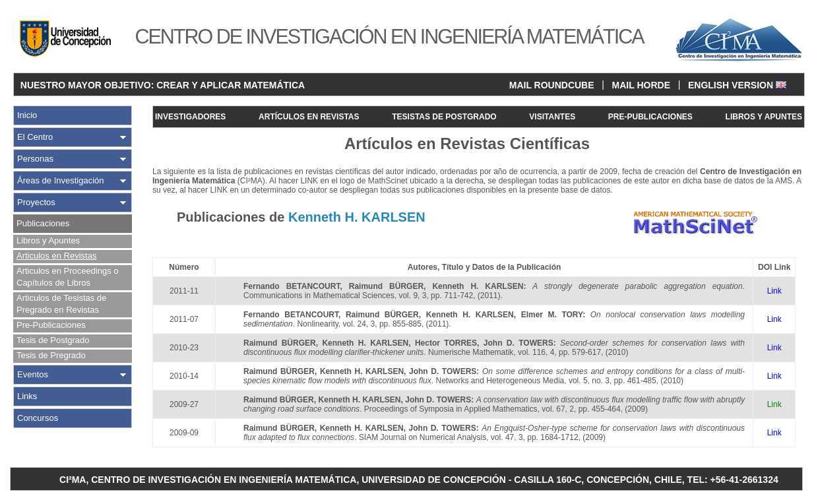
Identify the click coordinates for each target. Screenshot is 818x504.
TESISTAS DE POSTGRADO (444, 117)
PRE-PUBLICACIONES (650, 117)
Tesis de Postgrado (53, 340)
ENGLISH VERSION (737, 85)
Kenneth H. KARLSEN (478, 286)
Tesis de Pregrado (51, 355)
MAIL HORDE (641, 85)
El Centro (35, 137)
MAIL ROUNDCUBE (552, 85)
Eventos (33, 374)
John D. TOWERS (519, 343)
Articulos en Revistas (56, 256)
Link (774, 291)
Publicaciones (43, 223)
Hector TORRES (446, 343)
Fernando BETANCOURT (292, 286)
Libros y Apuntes (48, 240)
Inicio (27, 115)
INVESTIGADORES (190, 117)
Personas (35, 159)
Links (27, 396)
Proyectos (36, 202)
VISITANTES (552, 117)
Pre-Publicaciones (51, 325)
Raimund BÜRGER (386, 286)
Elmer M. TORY (552, 315)
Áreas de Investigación (61, 180)
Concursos (38, 418)
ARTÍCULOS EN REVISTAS (309, 117)
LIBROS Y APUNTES (764, 117)
